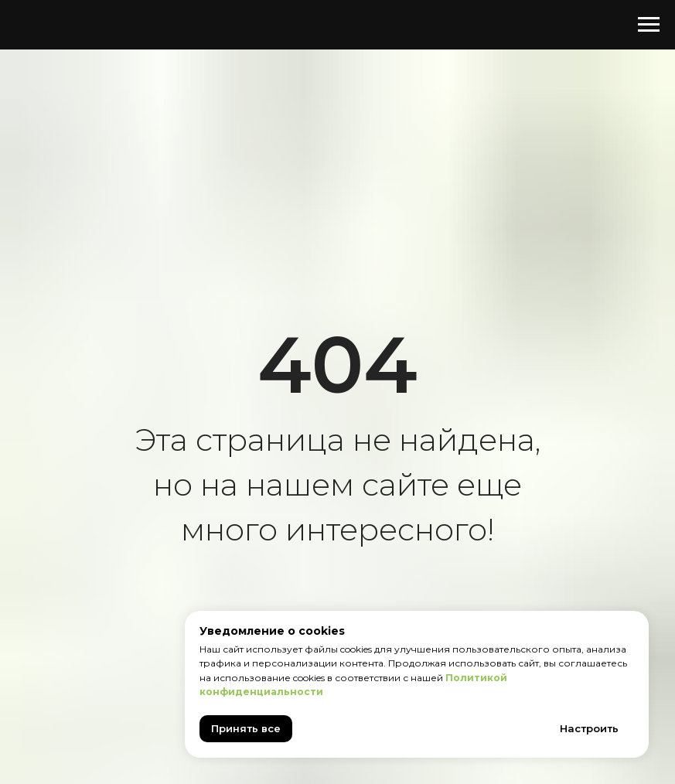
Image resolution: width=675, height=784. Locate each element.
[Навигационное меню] (649, 25)
